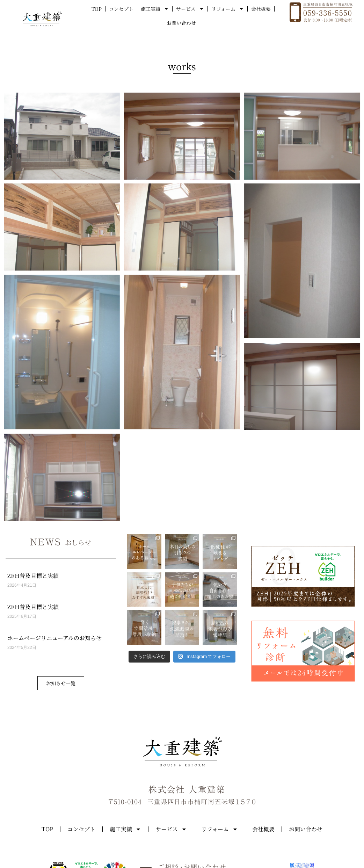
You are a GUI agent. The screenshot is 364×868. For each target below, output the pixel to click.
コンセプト (121, 9)
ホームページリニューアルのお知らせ (54, 638)
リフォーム (228, 9)
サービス (190, 9)
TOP (97, 9)
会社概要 (261, 9)
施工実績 (155, 9)
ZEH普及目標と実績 (33, 576)
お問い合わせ (181, 23)
